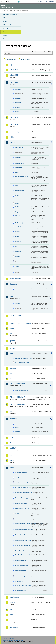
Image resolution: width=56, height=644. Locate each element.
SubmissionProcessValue (23, 585)
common (13, 142)
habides (13, 368)
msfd (12, 460)
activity (18, 304)
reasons (18, 107)
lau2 (11, 443)
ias (11, 373)
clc (16, 424)
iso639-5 (18, 207)
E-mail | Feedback (8, 638)
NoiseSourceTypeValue (22, 546)
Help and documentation (10, 14)
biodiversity (14, 132)
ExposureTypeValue (21, 503)
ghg (11, 353)
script (17, 266)
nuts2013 (18, 241)
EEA (11, 2)
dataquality (14, 284)
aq (11, 65)
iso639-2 (18, 196)
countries (18, 99)
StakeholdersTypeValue (23, 576)
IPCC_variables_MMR (22, 362)
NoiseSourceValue (21, 551)
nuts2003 (18, 227)
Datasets (5, 18)
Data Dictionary (17, 11)
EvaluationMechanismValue (23, 493)
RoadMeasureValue (21, 571)
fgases (12, 341)
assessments (19, 147)
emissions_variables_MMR (23, 358)
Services (5, 35)
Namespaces (7, 39)
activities (18, 89)
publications (14, 597)
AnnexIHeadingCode (22, 391)
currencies (19, 167)
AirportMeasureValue (22, 473)
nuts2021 (18, 251)
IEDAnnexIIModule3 (17, 397)
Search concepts (25, 59)
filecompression (20, 191)
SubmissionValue (21, 591)
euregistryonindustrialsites (20, 323)
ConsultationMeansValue (23, 487)
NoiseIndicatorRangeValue (23, 530)
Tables (5, 21)
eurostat (13, 328)
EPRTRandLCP (16, 316)
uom (11, 615)
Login (41, 2)
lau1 (11, 438)
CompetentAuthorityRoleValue (23, 482)
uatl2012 (18, 431)
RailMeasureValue (21, 560)
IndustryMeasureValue (22, 509)
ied (11, 379)
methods (18, 103)
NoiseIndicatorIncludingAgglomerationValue (23, 523)
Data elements (7, 25)
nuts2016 (18, 246)
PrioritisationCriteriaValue (23, 555)
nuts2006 (18, 232)
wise (11, 620)
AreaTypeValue (20, 478)
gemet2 (13, 348)
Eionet (10, 11)
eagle (17, 428)
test (11, 610)
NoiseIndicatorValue (21, 535)
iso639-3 (18, 203)
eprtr (12, 296)
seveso (12, 602)
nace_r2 (18, 216)
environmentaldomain (22, 176)
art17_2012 (14, 117)
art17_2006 (14, 82)
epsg (17, 185)
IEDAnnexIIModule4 (17, 404)
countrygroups (20, 163)
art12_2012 (14, 70)
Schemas (5, 28)
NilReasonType (20, 223)
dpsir (17, 173)
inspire (12, 412)
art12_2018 (14, 75)
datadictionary (15, 279)
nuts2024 (18, 256)
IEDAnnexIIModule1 (17, 384)
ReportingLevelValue (22, 565)
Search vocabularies (12, 59)
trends (17, 111)
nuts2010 (18, 237)
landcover (14, 419)
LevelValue (19, 519)
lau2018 (13, 448)
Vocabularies (7, 32)
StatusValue (19, 581)
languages (18, 212)
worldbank (14, 627)
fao (11, 334)
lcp (11, 455)
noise (12, 468)
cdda (12, 137)
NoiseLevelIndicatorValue (23, 540)
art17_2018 (14, 125)
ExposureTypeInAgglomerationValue (23, 498)
